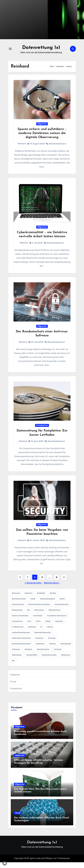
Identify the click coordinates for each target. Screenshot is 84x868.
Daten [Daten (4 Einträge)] (62, 604)
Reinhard (22, 144)
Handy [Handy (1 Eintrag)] (48, 627)
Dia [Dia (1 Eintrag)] (28, 616)
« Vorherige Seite (33, 589)
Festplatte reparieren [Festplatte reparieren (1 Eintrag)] (57, 621)
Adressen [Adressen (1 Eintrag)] (16, 599)
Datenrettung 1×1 (42, 848)
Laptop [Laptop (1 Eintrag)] (50, 632)
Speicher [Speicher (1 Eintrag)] (28, 655)
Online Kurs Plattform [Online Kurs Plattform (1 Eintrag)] (21, 644)
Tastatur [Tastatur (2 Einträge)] (58, 655)
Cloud (13, 687)
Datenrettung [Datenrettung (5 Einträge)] (18, 610)
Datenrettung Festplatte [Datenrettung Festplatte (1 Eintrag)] (39, 610)
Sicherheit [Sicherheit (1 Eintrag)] (40, 649)
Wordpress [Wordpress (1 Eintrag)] (66, 661)
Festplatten (42, 429)
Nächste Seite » (52, 589)
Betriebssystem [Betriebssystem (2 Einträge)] (19, 604)
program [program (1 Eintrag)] (52, 644)
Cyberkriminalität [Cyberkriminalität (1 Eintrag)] (47, 604)
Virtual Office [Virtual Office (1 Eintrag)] (32, 661)
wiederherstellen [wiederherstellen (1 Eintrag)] (49, 661)
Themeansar (64, 864)
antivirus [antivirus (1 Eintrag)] (29, 599)
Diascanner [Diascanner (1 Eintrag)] (39, 616)
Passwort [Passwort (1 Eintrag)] (39, 644)
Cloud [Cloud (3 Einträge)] (33, 604)
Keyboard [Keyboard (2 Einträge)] (32, 632)
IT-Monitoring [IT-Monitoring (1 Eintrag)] (18, 632)
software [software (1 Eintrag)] (16, 655)
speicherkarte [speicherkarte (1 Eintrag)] (43, 655)
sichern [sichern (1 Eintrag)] (53, 649)
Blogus (49, 864)
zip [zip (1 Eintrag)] (13, 666)
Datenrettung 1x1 (41, 48)
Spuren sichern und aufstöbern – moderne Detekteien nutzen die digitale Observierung (42, 134)
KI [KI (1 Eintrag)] (41, 632)
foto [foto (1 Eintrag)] (29, 627)
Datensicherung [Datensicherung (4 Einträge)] (62, 610)
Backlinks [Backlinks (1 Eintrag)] (41, 599)
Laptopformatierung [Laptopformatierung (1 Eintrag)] (21, 638)
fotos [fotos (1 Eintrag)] (38, 627)
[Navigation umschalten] (10, 49)
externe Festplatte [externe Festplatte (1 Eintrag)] (20, 621)
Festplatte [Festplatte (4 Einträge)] (38, 621)
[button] (5, 863)
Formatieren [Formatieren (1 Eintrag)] (17, 627)
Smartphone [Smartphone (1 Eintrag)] (66, 649)
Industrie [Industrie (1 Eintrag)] (59, 627)
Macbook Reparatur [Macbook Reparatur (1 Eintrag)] (43, 638)
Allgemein (42, 124)
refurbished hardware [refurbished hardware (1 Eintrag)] (21, 649)
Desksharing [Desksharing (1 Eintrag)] (17, 616)
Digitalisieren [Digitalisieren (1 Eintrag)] (54, 616)
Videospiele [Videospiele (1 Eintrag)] (17, 661)
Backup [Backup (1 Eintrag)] (53, 599)
